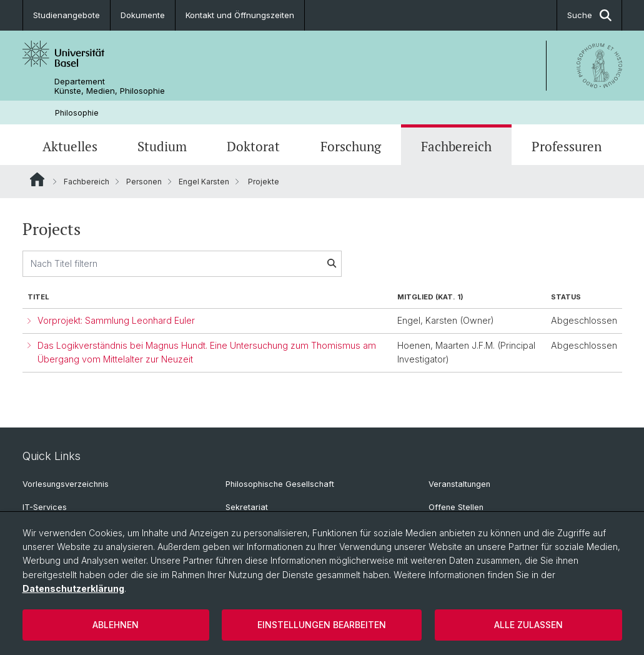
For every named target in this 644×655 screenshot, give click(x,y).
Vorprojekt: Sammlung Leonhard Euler (116, 320)
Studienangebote (67, 15)
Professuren (567, 146)
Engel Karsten (204, 182)
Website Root (37, 179)
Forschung (351, 146)
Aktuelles (70, 146)
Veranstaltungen (459, 484)
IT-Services (45, 507)
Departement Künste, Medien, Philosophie (110, 86)
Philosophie (77, 113)
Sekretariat (247, 507)
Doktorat (253, 146)
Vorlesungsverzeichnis (66, 484)
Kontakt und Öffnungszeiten (240, 15)
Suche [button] (589, 15)
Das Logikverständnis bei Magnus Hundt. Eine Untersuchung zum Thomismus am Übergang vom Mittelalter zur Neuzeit (207, 352)
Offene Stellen (456, 507)
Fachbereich (456, 146)
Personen (144, 182)
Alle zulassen (528, 625)
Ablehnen (116, 625)
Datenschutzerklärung (73, 588)
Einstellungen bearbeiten (322, 625)
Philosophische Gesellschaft (280, 484)
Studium (162, 146)
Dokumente (143, 15)
